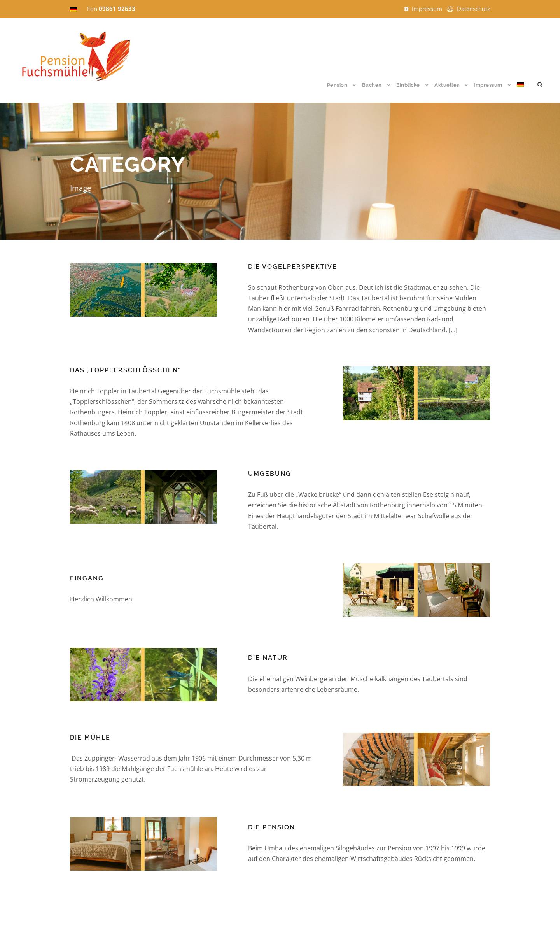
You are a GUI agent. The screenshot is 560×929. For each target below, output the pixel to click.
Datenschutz (473, 9)
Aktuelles (447, 85)
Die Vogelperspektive (293, 267)
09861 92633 (117, 9)
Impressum (427, 9)
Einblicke (408, 85)
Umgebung (270, 474)
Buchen (372, 85)
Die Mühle (90, 737)
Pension (337, 85)
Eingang (87, 578)
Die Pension (272, 827)
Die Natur (268, 658)
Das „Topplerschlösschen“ (126, 370)
